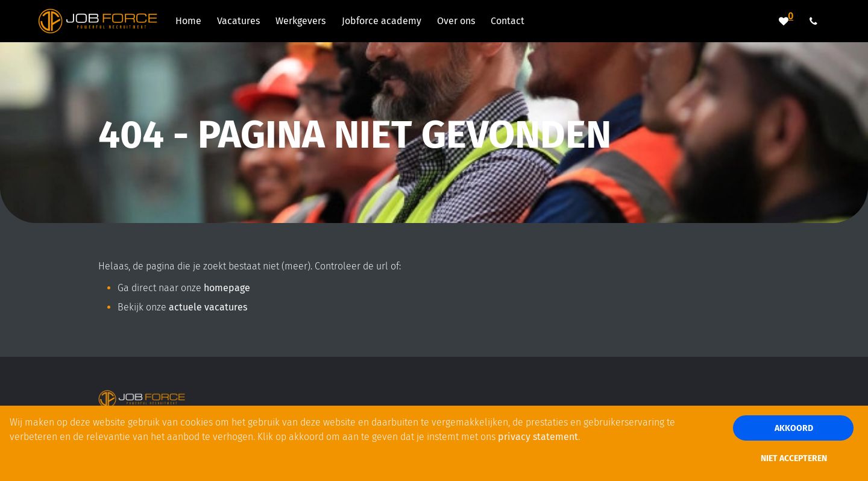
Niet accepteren (794, 458)
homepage (227, 288)
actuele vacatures (208, 307)
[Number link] (816, 21)
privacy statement (538, 437)
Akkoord (794, 428)
